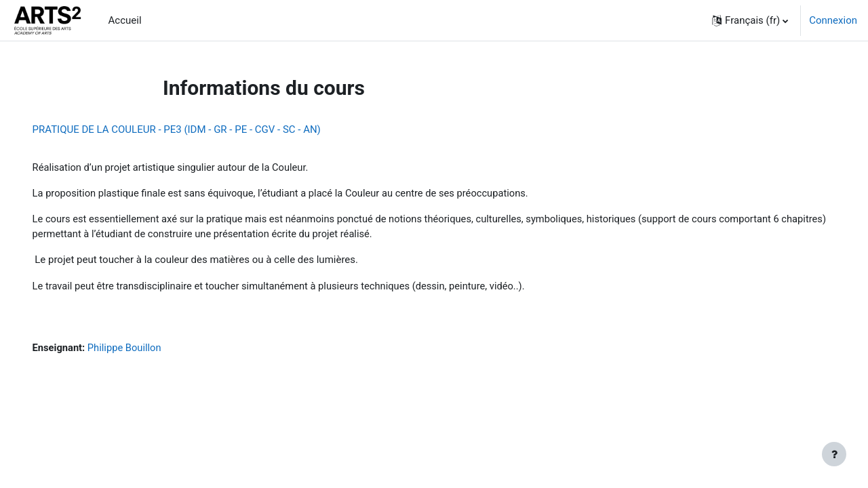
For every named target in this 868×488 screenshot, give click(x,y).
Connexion (833, 20)
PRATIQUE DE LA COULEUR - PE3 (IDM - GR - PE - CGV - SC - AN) (196, 129)
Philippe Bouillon (145, 350)
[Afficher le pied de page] (834, 454)
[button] (750, 20)
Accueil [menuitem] (125, 20)
